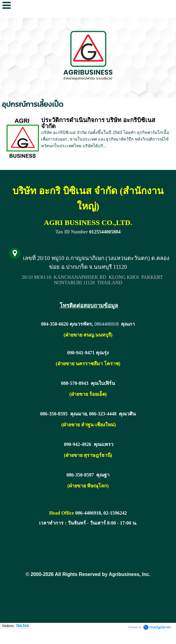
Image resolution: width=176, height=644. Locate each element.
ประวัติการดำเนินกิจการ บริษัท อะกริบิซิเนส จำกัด (98, 123)
